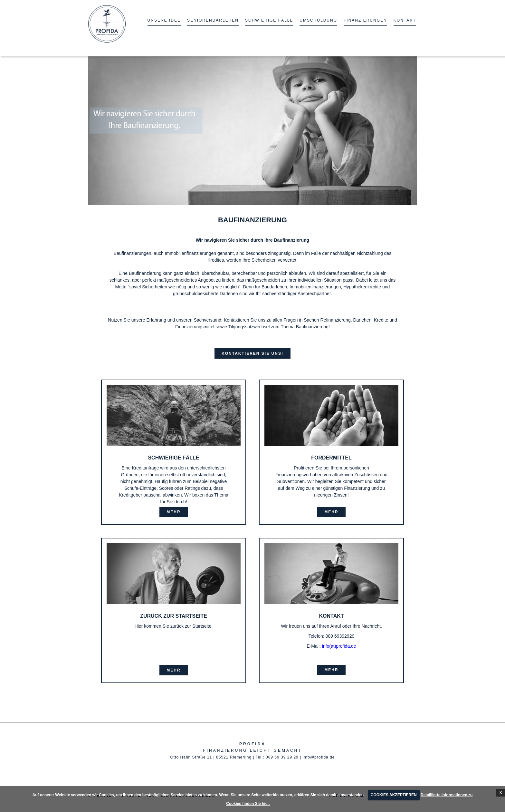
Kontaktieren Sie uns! (252, 353)
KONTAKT (405, 20)
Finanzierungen (365, 20)
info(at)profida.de (339, 646)
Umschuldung (318, 20)
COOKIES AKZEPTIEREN (394, 795)
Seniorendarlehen (213, 20)
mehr (173, 512)
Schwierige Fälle (269, 20)
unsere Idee (164, 20)
